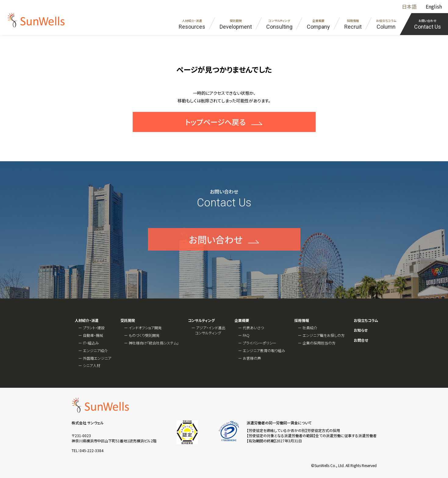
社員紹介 (310, 328)
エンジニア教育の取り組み (264, 350)
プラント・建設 (94, 328)
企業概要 (242, 320)
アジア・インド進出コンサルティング (210, 330)
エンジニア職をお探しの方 (324, 335)
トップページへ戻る (215, 122)
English (434, 6)
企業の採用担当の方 (319, 343)
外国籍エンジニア (97, 358)
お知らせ (361, 330)
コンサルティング (201, 320)
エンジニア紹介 (95, 350)
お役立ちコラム (366, 320)
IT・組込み (91, 343)
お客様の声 (252, 358)
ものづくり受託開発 (144, 335)
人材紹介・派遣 (87, 320)
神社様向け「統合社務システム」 (154, 343)
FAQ (246, 335)
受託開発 (128, 320)
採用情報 (302, 320)
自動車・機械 (93, 335)
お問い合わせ (216, 248)
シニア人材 (92, 365)
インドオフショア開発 (145, 328)
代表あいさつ (253, 328)
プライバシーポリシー (260, 343)
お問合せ (361, 340)
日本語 (409, 6)
